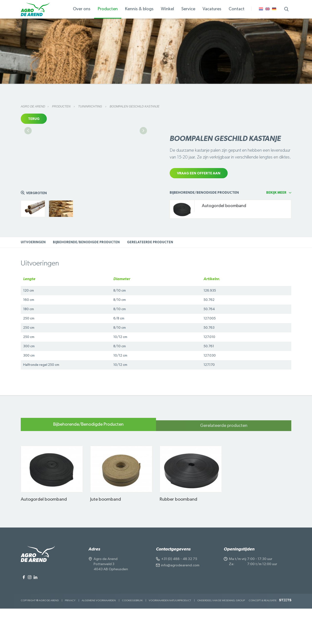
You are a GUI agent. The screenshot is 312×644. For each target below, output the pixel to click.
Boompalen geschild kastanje (135, 106)
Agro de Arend (33, 106)
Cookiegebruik (132, 636)
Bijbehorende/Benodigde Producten (86, 278)
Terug (34, 119)
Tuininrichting (91, 106)
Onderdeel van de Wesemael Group (221, 636)
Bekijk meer (276, 228)
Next (143, 174)
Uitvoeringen (33, 278)
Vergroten (36, 229)
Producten (62, 106)
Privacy (70, 636)
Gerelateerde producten (150, 278)
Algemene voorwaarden (99, 636)
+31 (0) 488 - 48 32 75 (179, 594)
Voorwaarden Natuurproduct (170, 636)
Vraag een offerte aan (199, 173)
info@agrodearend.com (180, 601)
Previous (28, 174)
